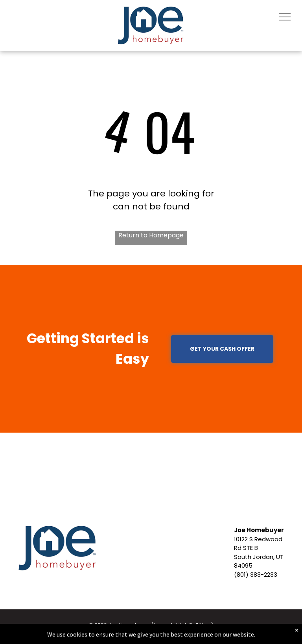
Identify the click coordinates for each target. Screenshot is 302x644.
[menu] (285, 17)
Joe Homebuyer (259, 530)
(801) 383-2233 (256, 575)
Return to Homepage (151, 235)
